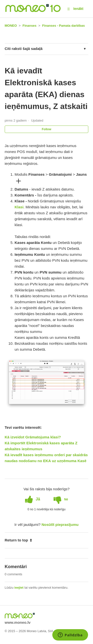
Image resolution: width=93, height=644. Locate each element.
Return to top (19, 540)
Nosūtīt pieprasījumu (60, 525)
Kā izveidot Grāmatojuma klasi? (33, 437)
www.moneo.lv (18, 622)
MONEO (11, 26)
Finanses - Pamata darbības (63, 26)
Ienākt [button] (78, 9)
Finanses (30, 26)
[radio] (33, 499)
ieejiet (19, 588)
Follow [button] (47, 129)
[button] (69, 9)
